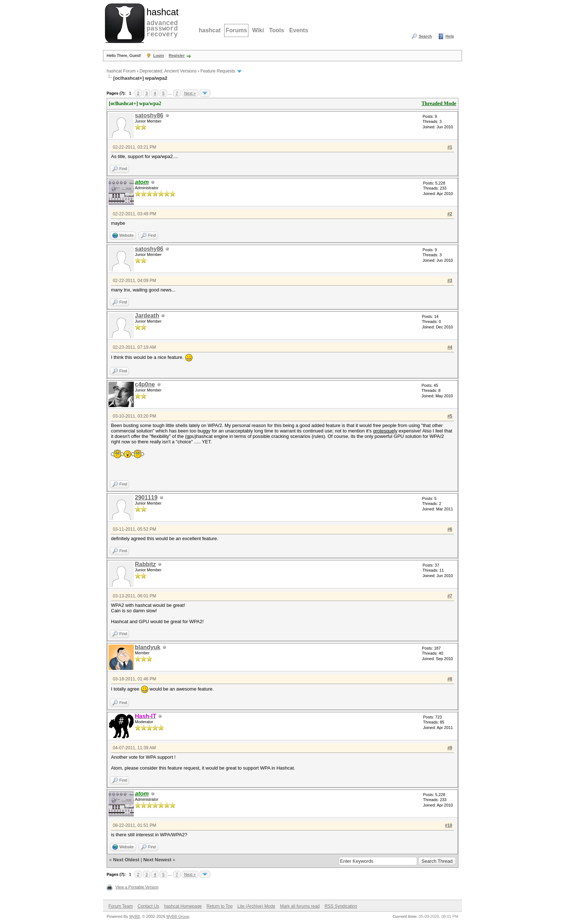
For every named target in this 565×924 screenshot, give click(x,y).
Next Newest (157, 860)
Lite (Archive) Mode (256, 906)
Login (158, 55)
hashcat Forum (121, 71)
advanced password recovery (161, 22)
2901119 (146, 498)
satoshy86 (149, 115)
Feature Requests (218, 71)
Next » (190, 93)
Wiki (258, 30)
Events (298, 30)
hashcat (210, 30)
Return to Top (220, 906)
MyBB (134, 916)
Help (450, 36)
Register (177, 55)
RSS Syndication (341, 906)
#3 (450, 281)
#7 (450, 596)
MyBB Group (178, 916)
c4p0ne (145, 384)
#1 (450, 147)
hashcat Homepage (183, 906)
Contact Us (148, 906)
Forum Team (121, 906)
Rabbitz (145, 564)
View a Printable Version (137, 887)
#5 (450, 416)
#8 (450, 679)
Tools (277, 30)
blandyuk (148, 647)
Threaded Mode (439, 103)
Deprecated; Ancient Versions (168, 71)
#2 (450, 214)
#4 (450, 347)
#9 (450, 748)
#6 (450, 529)
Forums (236, 30)
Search (425, 36)
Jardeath (147, 316)
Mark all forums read (300, 906)
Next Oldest (126, 860)
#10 (449, 825)
